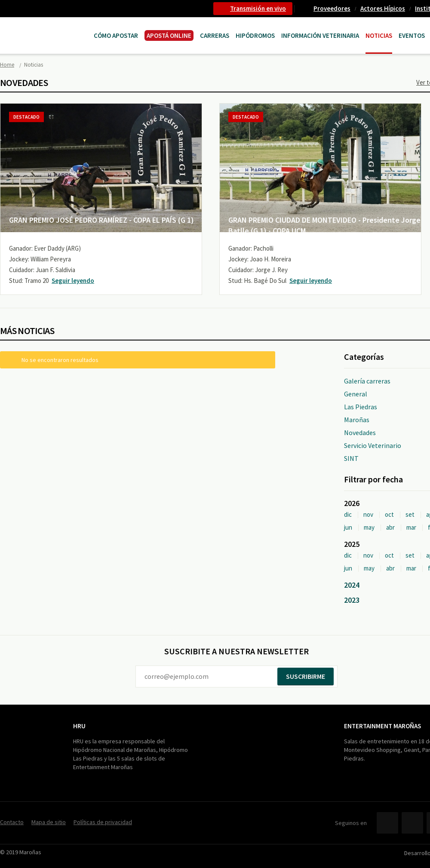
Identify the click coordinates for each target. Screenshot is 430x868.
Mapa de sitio (49, 822)
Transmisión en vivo (258, 8)
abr (390, 527)
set (410, 514)
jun (348, 527)
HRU (79, 726)
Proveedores (332, 8)
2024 (352, 585)
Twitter (412, 823)
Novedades (360, 432)
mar (411, 527)
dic (348, 514)
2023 (352, 600)
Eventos (412, 35)
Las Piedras (361, 407)
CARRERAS (215, 35)
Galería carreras (367, 381)
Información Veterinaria (320, 35)
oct (389, 514)
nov (368, 514)
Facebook (387, 823)
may (369, 527)
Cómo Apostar (116, 35)
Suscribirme (306, 676)
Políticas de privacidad (103, 822)
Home (7, 65)
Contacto (12, 822)
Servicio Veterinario (373, 445)
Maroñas (357, 420)
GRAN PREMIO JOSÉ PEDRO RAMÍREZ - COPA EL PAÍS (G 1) (101, 220)
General (356, 394)
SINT (351, 458)
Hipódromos (255, 35)
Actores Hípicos (383, 8)
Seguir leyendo (73, 281)
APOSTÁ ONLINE (169, 35)
